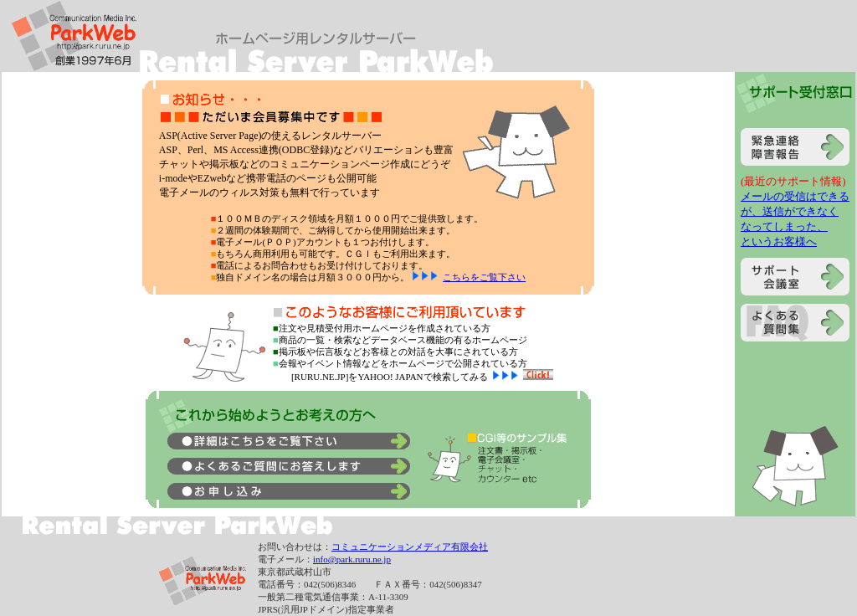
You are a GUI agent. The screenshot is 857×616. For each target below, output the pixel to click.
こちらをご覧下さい (484, 277)
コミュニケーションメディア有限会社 (410, 547)
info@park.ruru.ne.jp (352, 559)
